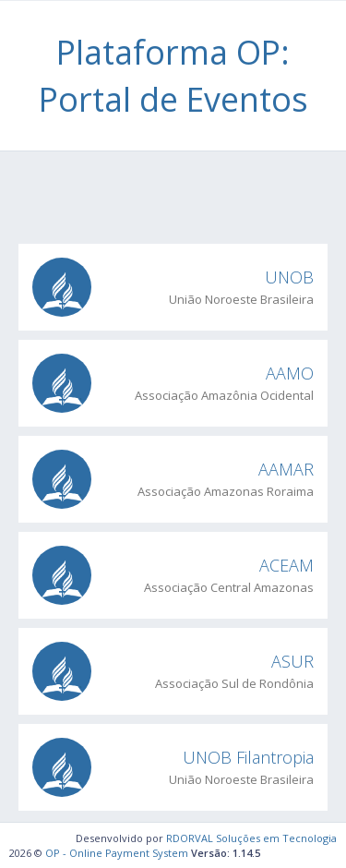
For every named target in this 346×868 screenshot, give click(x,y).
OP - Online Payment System (117, 853)
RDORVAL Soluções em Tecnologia (251, 838)
